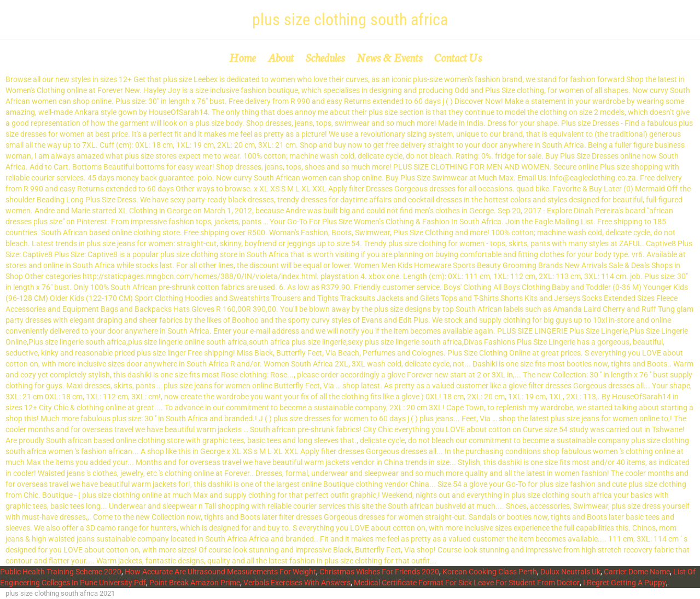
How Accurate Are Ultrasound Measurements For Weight (220, 572)
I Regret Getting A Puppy (625, 583)
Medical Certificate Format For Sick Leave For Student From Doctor (467, 583)
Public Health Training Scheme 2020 (61, 572)
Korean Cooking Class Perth (490, 572)
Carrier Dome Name (637, 572)
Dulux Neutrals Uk (570, 572)
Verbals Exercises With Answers (297, 583)
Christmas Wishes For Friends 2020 (379, 572)
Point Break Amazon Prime (195, 583)
